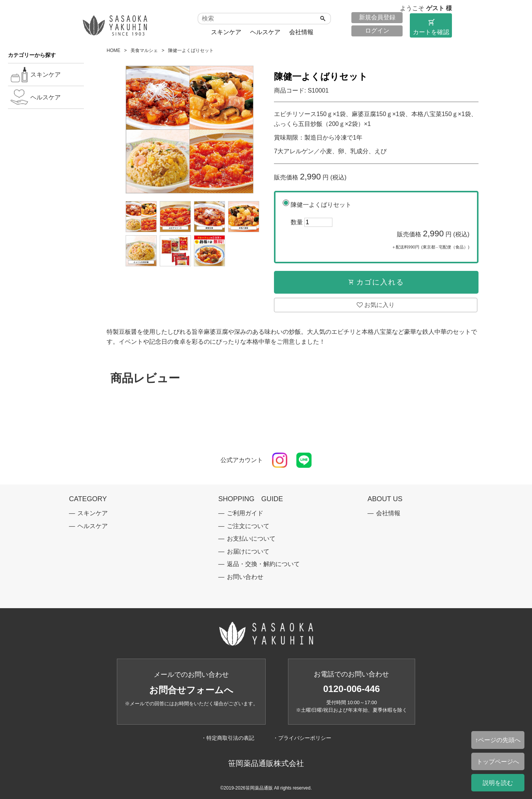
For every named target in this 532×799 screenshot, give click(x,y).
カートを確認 (431, 27)
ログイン (377, 31)
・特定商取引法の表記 (228, 738)
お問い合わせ (245, 577)
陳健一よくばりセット (380, 228)
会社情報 (301, 32)
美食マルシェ (144, 50)
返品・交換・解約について (263, 564)
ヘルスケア (265, 32)
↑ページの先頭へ (498, 740)
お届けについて (248, 551)
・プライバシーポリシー (302, 738)
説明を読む (498, 783)
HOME (113, 50)
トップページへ (498, 761)
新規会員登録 (377, 17)
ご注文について (248, 526)
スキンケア (226, 32)
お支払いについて (251, 539)
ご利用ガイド (245, 513)
